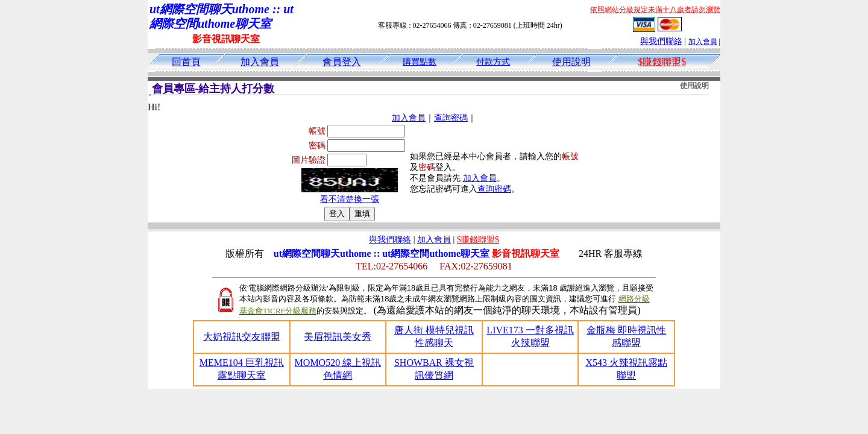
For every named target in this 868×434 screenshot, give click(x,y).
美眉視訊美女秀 (338, 337)
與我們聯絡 (661, 41)
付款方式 (493, 62)
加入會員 (703, 42)
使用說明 (571, 62)
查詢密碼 (451, 118)
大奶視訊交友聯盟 (242, 337)
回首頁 (186, 62)
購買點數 (420, 62)
